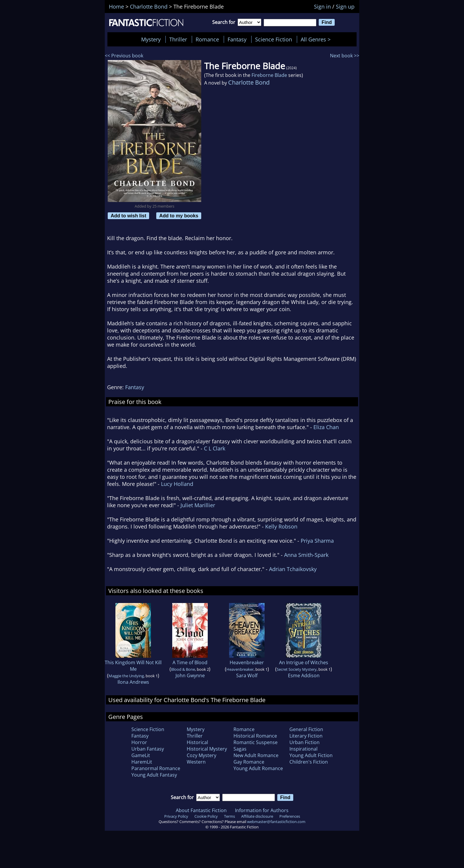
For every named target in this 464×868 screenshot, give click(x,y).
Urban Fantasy (148, 749)
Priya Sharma (317, 541)
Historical (197, 742)
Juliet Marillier (198, 505)
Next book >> (345, 56)
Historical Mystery (207, 749)
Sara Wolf (247, 675)
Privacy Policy (176, 816)
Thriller (178, 39)
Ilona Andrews (133, 682)
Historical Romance (255, 736)
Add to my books (179, 216)
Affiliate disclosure (257, 816)
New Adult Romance (256, 755)
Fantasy (237, 39)
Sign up (345, 7)
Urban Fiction (304, 742)
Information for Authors (262, 810)
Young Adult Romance (258, 768)
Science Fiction (274, 39)
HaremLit (142, 762)
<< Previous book (124, 56)
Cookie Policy (206, 816)
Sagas (240, 749)
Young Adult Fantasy (154, 775)
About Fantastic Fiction (201, 810)
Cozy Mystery (202, 755)
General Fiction (306, 729)
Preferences (290, 816)
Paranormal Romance (156, 768)
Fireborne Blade (269, 75)
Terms (229, 816)
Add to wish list (128, 216)
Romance (207, 39)
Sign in (322, 7)
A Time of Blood (190, 662)
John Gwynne (190, 675)
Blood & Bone (183, 669)
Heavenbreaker (247, 662)
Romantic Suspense (256, 742)
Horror (139, 742)
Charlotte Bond (249, 82)
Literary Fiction (306, 736)
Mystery (151, 39)
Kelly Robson (281, 526)
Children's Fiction (309, 762)
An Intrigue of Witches (304, 662)
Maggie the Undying (126, 676)
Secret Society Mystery (297, 669)
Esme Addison (304, 675)
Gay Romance (249, 762)
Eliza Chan (326, 427)
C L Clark (215, 448)
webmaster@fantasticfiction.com (276, 822)
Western (196, 762)
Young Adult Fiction (311, 755)
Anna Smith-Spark (306, 555)
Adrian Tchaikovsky (293, 569)
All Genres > (317, 39)
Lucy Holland (177, 484)
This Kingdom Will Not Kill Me (133, 666)
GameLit (141, 755)
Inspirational (303, 749)
